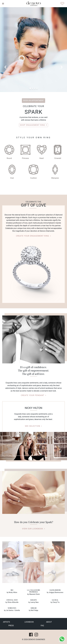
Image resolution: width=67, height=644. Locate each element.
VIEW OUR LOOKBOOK (34, 529)
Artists (7, 622)
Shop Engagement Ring (33, 125)
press (11, 626)
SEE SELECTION (33, 426)
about (49, 622)
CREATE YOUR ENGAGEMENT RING (33, 236)
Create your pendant (33, 395)
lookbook (29, 622)
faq (42, 626)
